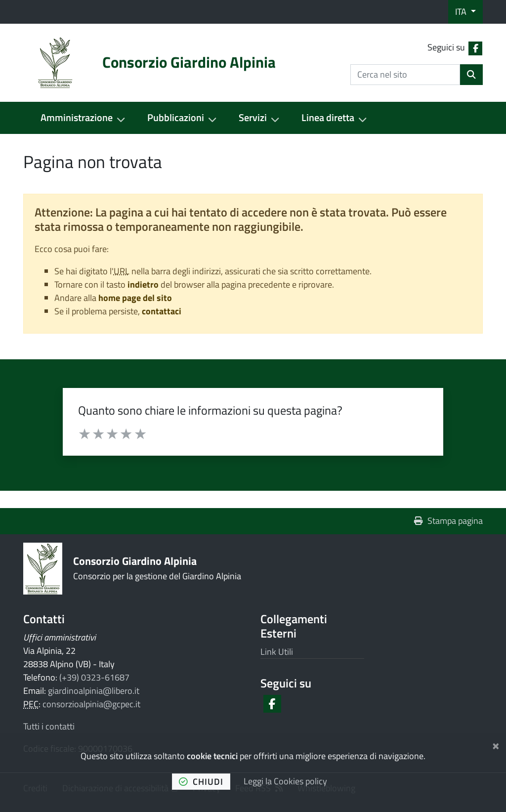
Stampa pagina (448, 521)
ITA (462, 12)
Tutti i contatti (49, 726)
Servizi (253, 118)
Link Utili (277, 652)
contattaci (162, 311)
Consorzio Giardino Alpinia (135, 561)
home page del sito (135, 298)
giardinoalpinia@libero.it (94, 691)
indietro (143, 284)
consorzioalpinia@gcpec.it (91, 704)
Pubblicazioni (176, 118)
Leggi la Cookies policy (285, 781)
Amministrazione (77, 118)
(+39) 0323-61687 (94, 677)
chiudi (201, 782)
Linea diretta (328, 118)
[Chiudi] (496, 744)
